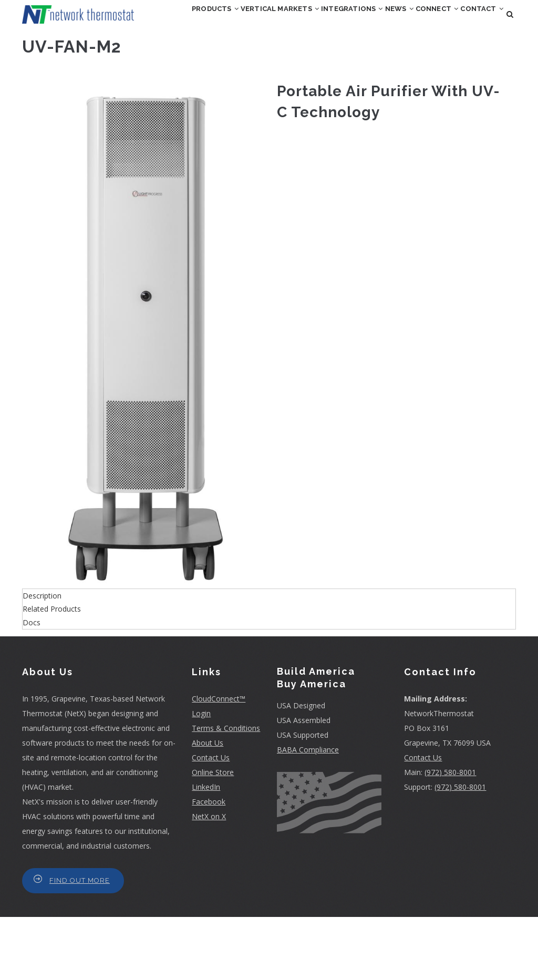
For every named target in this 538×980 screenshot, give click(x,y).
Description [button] (42, 659)
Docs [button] (32, 685)
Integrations (373, 23)
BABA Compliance (308, 813)
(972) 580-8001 (450, 835)
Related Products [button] (52, 672)
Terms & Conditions (226, 791)
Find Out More (80, 943)
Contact (260, 69)
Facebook (209, 865)
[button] (146, 394)
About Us (208, 806)
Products (203, 23)
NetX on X (209, 879)
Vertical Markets (284, 23)
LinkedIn (206, 850)
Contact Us (211, 821)
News (435, 23)
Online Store (213, 835)
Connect (200, 69)
